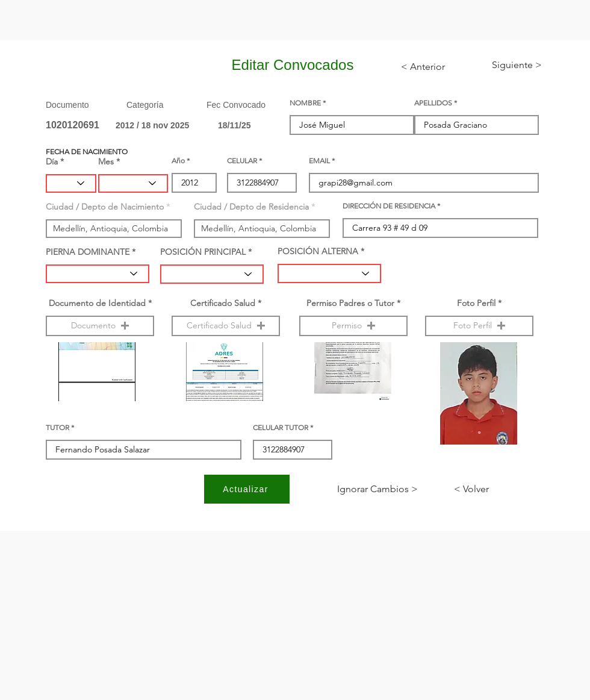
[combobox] (114, 229)
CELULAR (242, 161)
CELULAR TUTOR (281, 428)
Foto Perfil (476, 303)
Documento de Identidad (97, 303)
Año (178, 161)
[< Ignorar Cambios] (377, 489)
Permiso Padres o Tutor (350, 303)
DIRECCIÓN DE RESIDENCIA (389, 206)
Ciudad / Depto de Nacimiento (105, 207)
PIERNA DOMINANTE (88, 252)
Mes (106, 161)
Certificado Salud (223, 303)
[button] (100, 326)
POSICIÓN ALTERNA (318, 251)
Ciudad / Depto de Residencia (251, 207)
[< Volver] (494, 489)
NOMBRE (305, 103)
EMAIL (319, 161)
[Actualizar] (247, 489)
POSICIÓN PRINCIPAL (203, 252)
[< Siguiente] (507, 65)
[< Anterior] (431, 67)
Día (52, 161)
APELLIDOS (433, 103)
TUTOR (57, 428)
